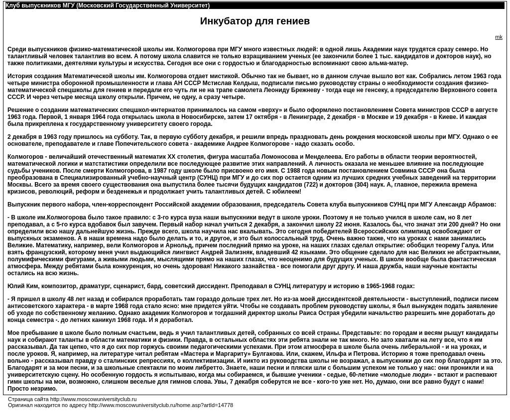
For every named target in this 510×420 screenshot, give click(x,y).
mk (499, 37)
